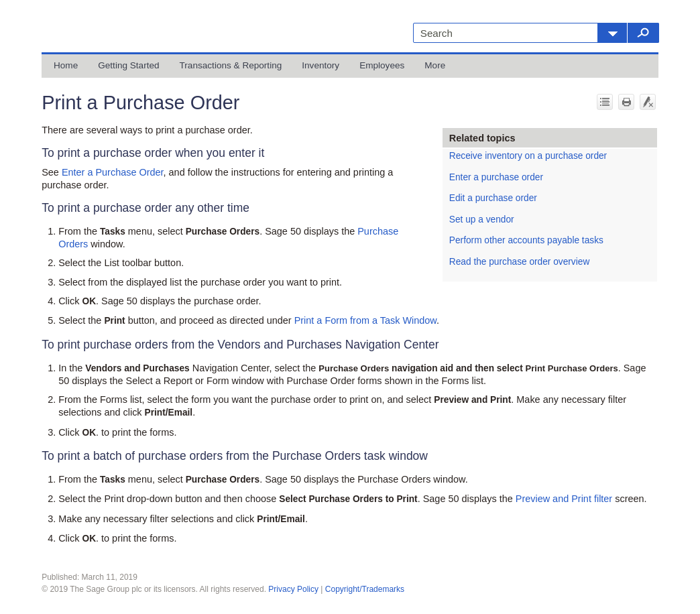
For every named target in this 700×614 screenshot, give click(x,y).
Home (66, 65)
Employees (382, 65)
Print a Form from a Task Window (365, 320)
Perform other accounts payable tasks (526, 240)
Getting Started (128, 65)
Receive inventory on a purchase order (528, 156)
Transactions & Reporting (231, 65)
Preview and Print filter (564, 499)
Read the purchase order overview (519, 262)
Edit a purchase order (493, 198)
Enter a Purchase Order (113, 172)
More (435, 65)
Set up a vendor (482, 220)
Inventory (320, 65)
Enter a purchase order (496, 177)
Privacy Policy (293, 589)
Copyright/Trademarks (365, 589)
